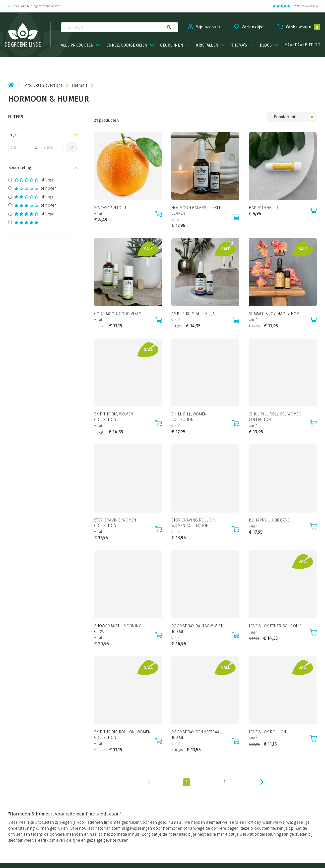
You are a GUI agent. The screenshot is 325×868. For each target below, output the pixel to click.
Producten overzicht (43, 85)
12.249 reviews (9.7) (295, 6)
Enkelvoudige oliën (127, 45)
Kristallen (207, 45)
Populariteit (285, 117)
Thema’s (239, 45)
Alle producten (77, 45)
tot (36, 147)
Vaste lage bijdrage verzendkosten (34, 6)
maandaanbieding (302, 45)
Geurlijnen (172, 45)
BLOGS (266, 45)
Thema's (80, 85)
